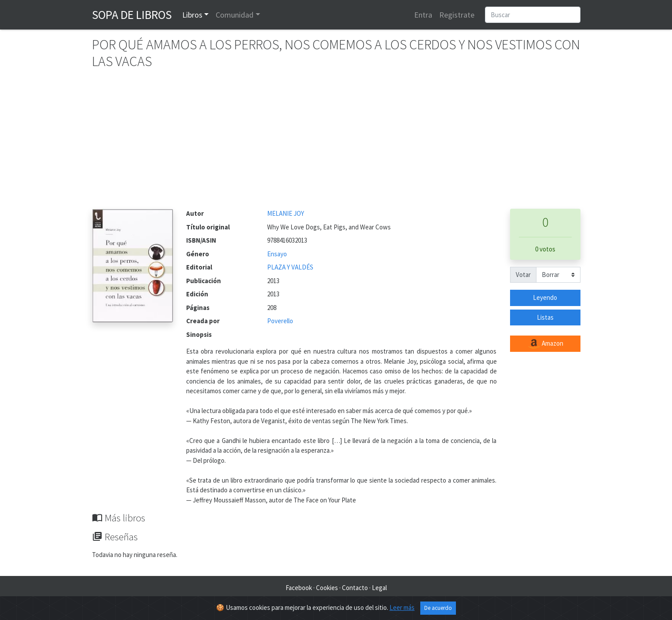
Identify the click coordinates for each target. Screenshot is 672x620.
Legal (379, 588)
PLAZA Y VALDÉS (290, 267)
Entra (423, 15)
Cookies (327, 588)
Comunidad (235, 15)
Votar (523, 275)
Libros (192, 15)
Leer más (402, 607)
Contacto (355, 588)
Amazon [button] (545, 344)
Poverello (280, 321)
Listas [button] (545, 317)
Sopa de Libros (132, 15)
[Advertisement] (336, 143)
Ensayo (277, 254)
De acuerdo (438, 608)
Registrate (457, 15)
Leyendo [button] (545, 297)
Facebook (299, 588)
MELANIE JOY (286, 213)
